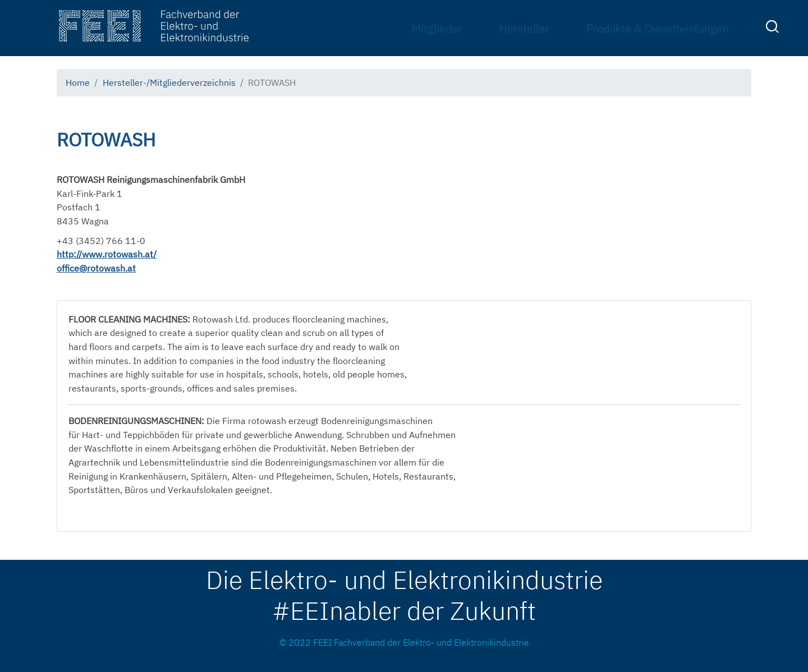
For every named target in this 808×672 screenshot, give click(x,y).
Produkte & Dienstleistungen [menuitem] (658, 28)
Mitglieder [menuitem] (437, 28)
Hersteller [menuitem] (524, 28)
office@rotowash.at (96, 268)
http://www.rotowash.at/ (107, 254)
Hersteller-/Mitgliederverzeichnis (169, 82)
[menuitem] (774, 29)
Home (78, 82)
